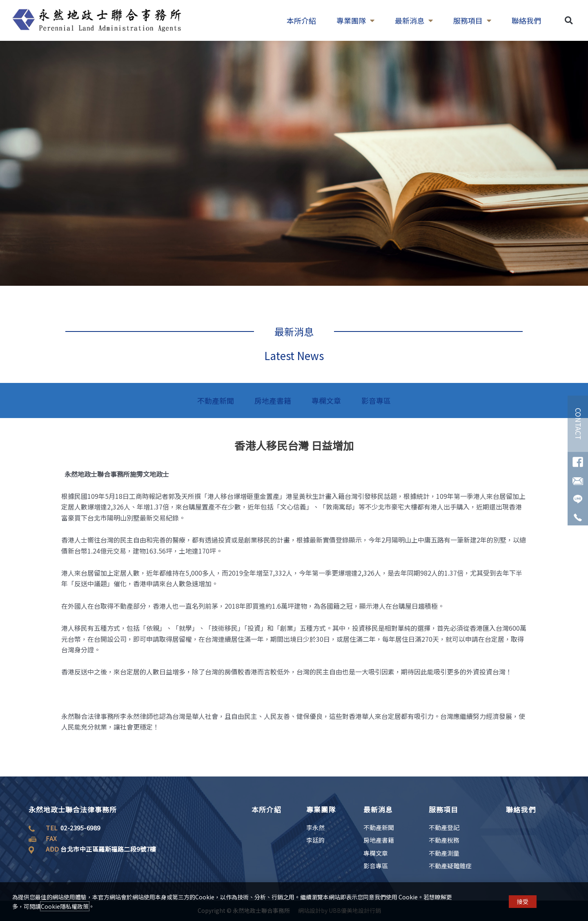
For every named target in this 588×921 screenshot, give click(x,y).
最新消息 (414, 20)
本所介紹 (301, 20)
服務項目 (472, 20)
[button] (569, 21)
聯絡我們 (526, 20)
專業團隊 (355, 20)
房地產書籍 (273, 400)
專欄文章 (326, 400)
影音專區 (376, 400)
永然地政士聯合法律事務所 (73, 809)
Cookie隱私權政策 (65, 906)
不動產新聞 (216, 400)
